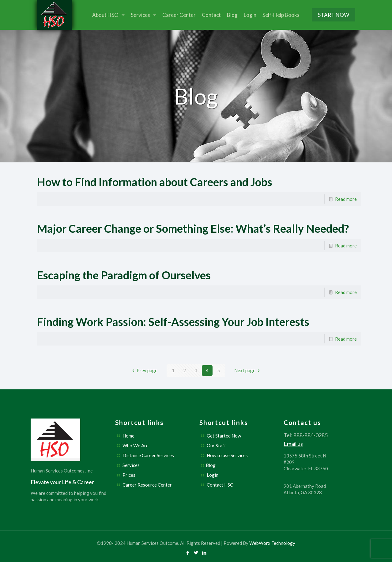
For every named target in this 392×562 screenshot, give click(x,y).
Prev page (144, 370)
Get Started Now (224, 436)
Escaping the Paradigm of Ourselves (124, 275)
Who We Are (136, 445)
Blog (211, 465)
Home (128, 436)
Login (213, 475)
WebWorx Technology (272, 543)
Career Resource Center (147, 485)
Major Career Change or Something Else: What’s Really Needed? (193, 228)
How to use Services (227, 455)
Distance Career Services (148, 455)
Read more (346, 199)
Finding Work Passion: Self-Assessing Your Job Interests (173, 322)
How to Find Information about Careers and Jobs (155, 182)
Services (131, 465)
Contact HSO (220, 485)
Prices (129, 475)
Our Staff (216, 445)
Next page (248, 370)
